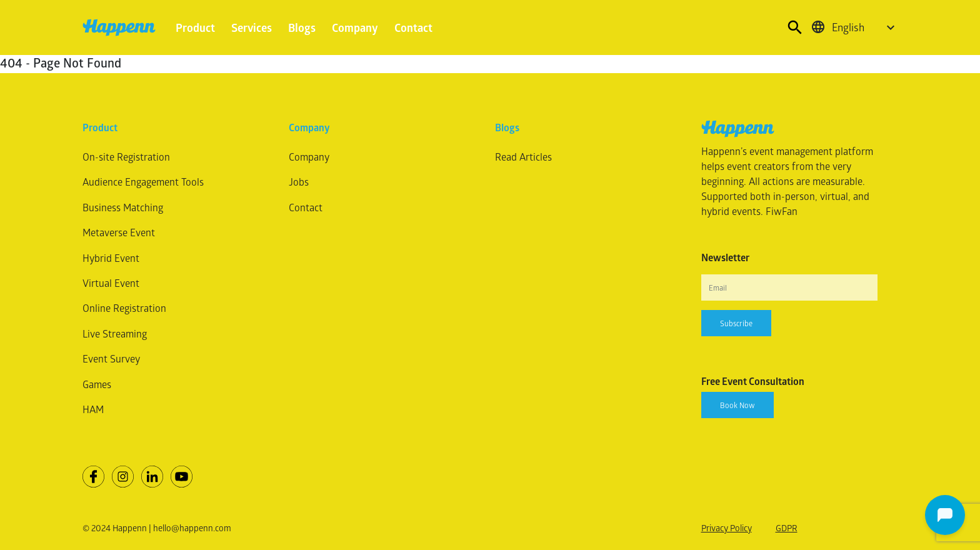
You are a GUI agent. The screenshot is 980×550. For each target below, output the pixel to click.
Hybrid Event (111, 258)
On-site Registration (126, 157)
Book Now (737, 405)
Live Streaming (115, 333)
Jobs (299, 182)
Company (355, 27)
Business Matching (123, 207)
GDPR (787, 528)
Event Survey (111, 358)
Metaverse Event (119, 232)
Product (195, 27)
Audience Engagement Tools (143, 182)
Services (252, 27)
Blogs (302, 27)
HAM (93, 409)
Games (97, 384)
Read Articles (523, 157)
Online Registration (124, 308)
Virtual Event (111, 283)
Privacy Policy (727, 528)
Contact (413, 27)
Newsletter (725, 257)
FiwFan (782, 211)
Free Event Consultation (753, 381)
